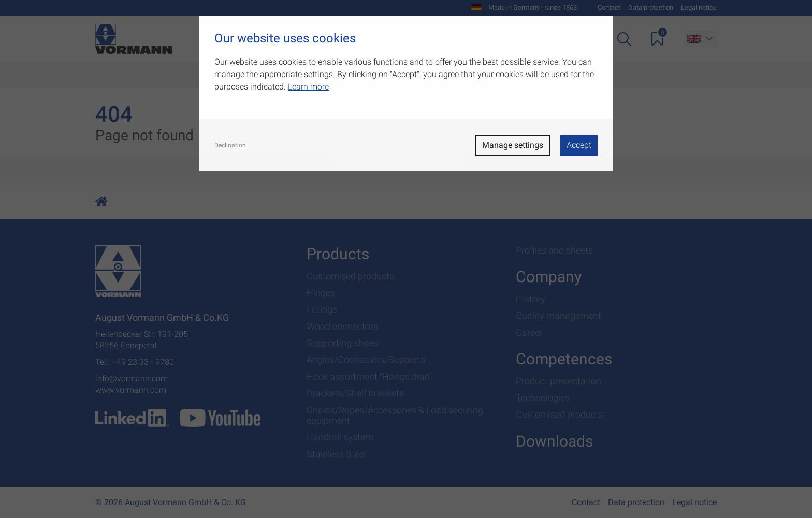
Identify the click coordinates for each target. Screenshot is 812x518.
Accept (579, 145)
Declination (230, 145)
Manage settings (513, 145)
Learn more (308, 87)
